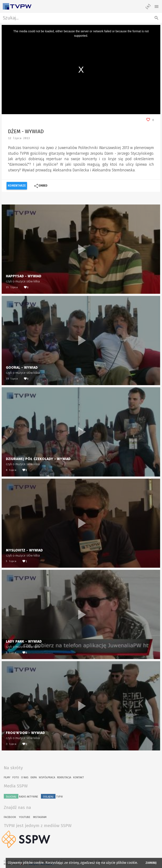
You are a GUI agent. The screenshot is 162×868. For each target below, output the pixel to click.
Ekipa (34, 777)
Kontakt (79, 777)
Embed (41, 186)
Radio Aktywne (21, 796)
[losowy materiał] (148, 6)
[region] (81, 70)
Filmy (7, 777)
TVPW (52, 796)
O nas (25, 777)
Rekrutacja (64, 777)
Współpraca (47, 777)
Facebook (10, 817)
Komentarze (17, 186)
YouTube (25, 817)
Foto (16, 777)
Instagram (40, 817)
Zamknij (151, 863)
